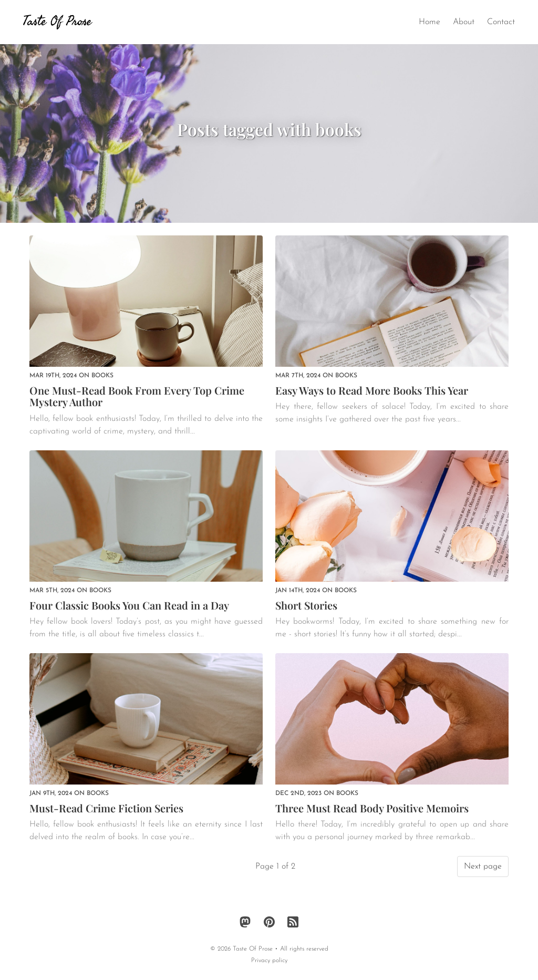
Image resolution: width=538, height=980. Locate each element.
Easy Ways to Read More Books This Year (372, 390)
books (102, 376)
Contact (501, 22)
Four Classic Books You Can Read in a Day (129, 605)
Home (430, 22)
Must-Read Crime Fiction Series (106, 808)
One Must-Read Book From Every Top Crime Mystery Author (137, 396)
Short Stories (306, 605)
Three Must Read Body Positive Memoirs (372, 808)
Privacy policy (269, 961)
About (464, 22)
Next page (483, 866)
